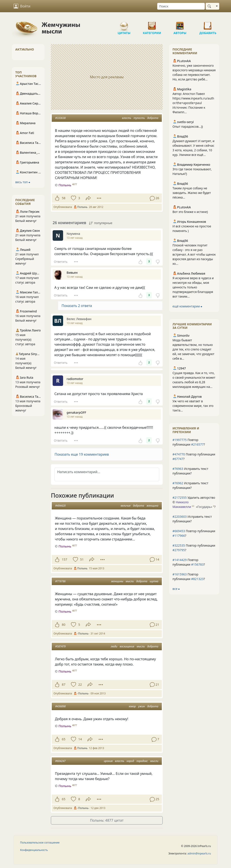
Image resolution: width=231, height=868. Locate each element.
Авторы (180, 24)
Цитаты (124, 24)
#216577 (197, 444)
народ (130, 761)
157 (65, 559)
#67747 (178, 459)
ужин (141, 706)
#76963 (178, 469)
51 (82, 559)
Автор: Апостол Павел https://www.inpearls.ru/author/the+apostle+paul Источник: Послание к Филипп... (193, 103)
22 (80, 684)
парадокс (142, 761)
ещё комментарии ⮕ (187, 306)
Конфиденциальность (34, 850)
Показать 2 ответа (77, 306)
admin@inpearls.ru (199, 853)
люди (114, 646)
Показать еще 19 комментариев (82, 454)
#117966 (179, 536)
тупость (139, 118)
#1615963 (180, 574)
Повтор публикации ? (189, 442)
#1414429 (180, 560)
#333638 (60, 118)
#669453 (179, 531)
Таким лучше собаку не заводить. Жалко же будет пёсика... (192, 193)
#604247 (60, 761)
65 (64, 739)
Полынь (65, 185)
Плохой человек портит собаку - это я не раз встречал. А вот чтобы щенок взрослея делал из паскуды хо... (194, 254)
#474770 (179, 454)
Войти (22, 6)
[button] (107, 454)
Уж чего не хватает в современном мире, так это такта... (193, 406)
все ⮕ (176, 589)
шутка (154, 581)
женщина (152, 506)
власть (127, 118)
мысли (130, 581)
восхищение (127, 646)
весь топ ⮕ (23, 182)
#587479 (60, 646)
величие (126, 506)
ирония (108, 761)
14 (80, 739)
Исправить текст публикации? (190, 471)
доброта (153, 118)
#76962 (178, 483)
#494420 (60, 506)
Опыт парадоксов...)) (188, 126)
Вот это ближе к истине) (190, 212)
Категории (152, 24)
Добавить (208, 24)
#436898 (60, 706)
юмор (132, 706)
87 (64, 684)
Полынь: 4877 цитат (107, 820)
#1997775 (180, 440)
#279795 (179, 550)
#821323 (197, 579)
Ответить (61, 262)
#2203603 (180, 517)
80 (64, 625)
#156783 (197, 564)
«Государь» (204, 507)
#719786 (60, 581)
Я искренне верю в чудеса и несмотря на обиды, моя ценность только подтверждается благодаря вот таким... (193, 287)
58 (64, 198)
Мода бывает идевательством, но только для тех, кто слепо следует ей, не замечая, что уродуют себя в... (193, 349)
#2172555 (180, 498)
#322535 (179, 545)
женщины (117, 581)
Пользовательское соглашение (40, 843)
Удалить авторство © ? (194, 502)
